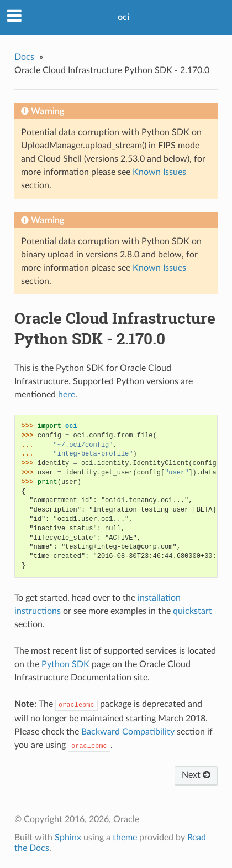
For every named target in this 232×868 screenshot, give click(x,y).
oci (123, 17)
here (67, 395)
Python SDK (65, 664)
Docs (24, 57)
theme (125, 838)
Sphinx (68, 838)
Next (196, 775)
